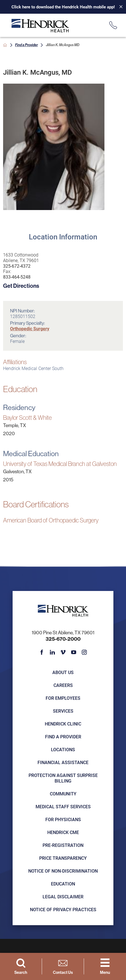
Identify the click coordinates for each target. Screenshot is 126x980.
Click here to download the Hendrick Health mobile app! (63, 7)
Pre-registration (63, 845)
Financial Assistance (63, 762)
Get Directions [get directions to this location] (21, 286)
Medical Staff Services (63, 806)
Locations (63, 749)
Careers (63, 685)
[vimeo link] (63, 652)
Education (63, 884)
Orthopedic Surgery (30, 328)
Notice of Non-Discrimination (63, 871)
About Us (63, 672)
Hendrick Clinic (63, 724)
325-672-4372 (17, 266)
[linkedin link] (52, 652)
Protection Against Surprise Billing (63, 778)
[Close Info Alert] (119, 7)
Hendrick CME (63, 832)
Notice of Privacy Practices (63, 909)
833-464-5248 (17, 277)
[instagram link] (84, 652)
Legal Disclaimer (63, 897)
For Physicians (63, 819)
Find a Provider (26, 45)
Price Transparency (63, 858)
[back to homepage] (5, 45)
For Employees (63, 698)
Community (63, 794)
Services (63, 711)
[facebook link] (42, 652)
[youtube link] (74, 652)
